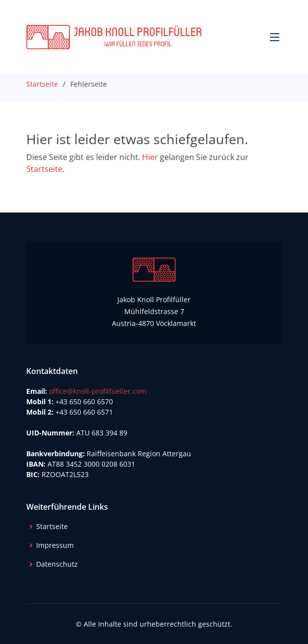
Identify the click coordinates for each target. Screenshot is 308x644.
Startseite (42, 84)
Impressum (55, 545)
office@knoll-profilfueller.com (98, 391)
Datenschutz (57, 564)
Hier (150, 157)
